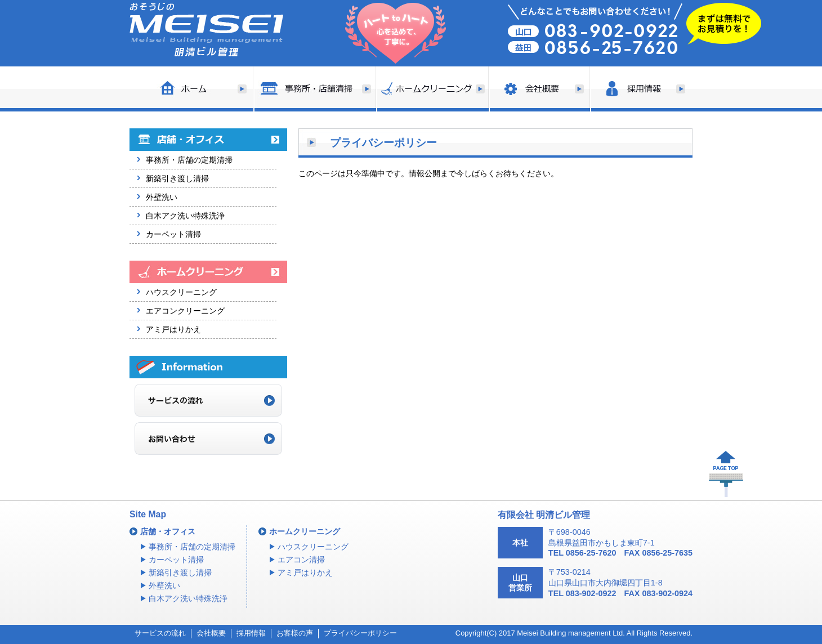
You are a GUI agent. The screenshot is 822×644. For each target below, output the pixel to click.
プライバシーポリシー (360, 633)
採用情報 (251, 633)
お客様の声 (295, 633)
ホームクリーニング (305, 531)
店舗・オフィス (168, 531)
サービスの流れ (160, 633)
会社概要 (211, 633)
